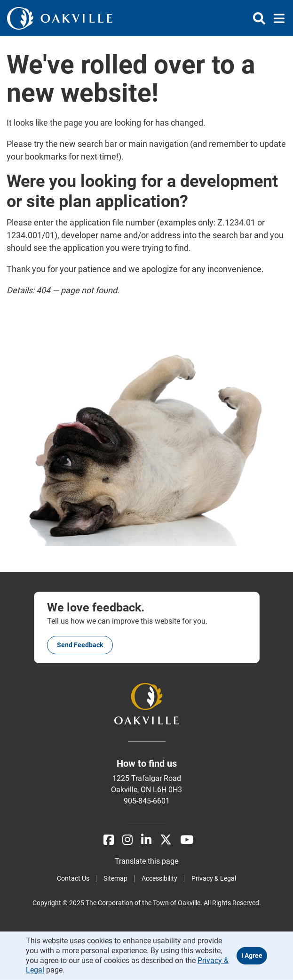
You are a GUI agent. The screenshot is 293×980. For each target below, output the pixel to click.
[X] (166, 840)
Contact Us (73, 878)
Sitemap (115, 878)
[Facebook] (109, 840)
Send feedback (80, 645)
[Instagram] (127, 840)
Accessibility (159, 878)
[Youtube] (187, 840)
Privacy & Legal (214, 878)
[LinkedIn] (146, 840)
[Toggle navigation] (276, 18)
